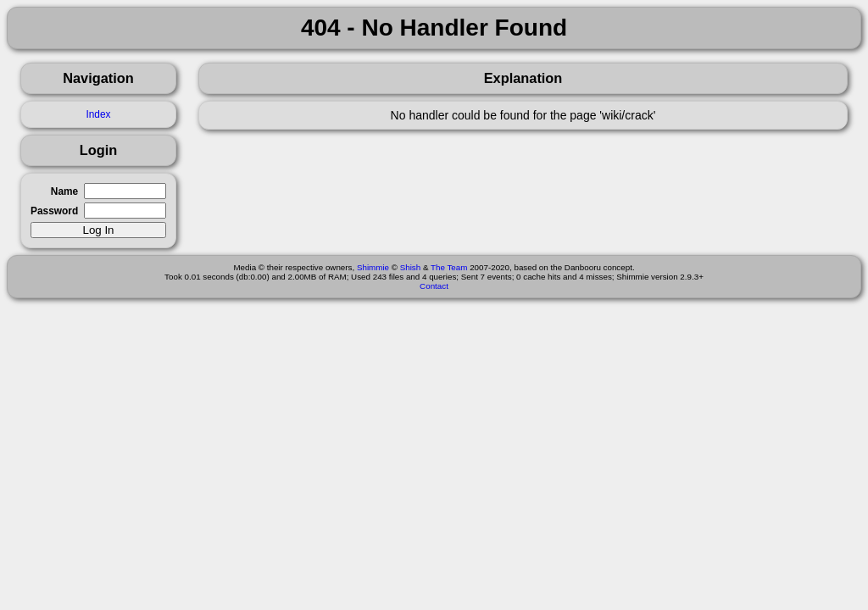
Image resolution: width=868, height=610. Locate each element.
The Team (449, 267)
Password (54, 211)
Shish (411, 267)
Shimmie (373, 267)
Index (98, 114)
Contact (434, 286)
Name (64, 191)
